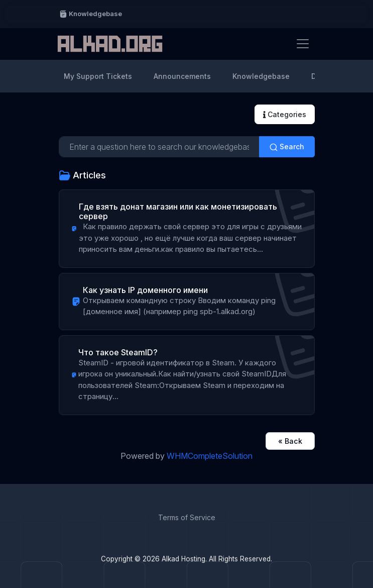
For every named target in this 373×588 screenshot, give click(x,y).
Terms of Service (187, 517)
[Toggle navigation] (303, 44)
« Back (290, 441)
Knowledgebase (91, 14)
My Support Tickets (98, 76)
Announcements (182, 76)
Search (287, 147)
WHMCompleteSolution (210, 456)
